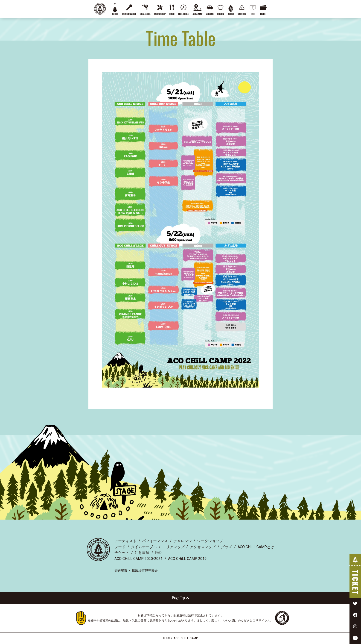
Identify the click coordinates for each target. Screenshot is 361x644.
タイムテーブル (144, 547)
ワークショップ (210, 541)
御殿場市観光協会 (145, 570)
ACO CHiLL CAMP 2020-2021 (138, 559)
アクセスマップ (203, 547)
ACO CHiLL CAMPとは (256, 547)
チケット (122, 553)
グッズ (227, 547)
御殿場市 (121, 570)
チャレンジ (183, 541)
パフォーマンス (155, 541)
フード (120, 547)
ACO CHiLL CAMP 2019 (187, 559)
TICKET (355, 576)
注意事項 (142, 553)
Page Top (181, 598)
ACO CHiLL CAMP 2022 (100, 9)
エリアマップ (173, 547)
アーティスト (125, 541)
